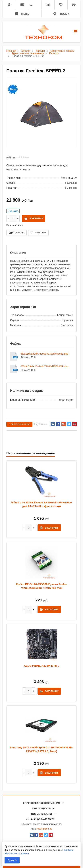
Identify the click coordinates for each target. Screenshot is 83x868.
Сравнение (16, 233)
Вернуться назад (19, 424)
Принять (12, 860)
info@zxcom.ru (44, 829)
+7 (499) (43, 819)
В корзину (34, 218)
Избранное (38, 233)
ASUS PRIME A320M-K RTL (41, 666)
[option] (41, 115)
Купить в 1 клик (15, 225)
